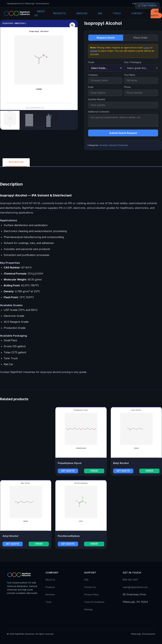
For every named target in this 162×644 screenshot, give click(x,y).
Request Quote (106, 38)
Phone (127, 87)
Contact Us (90, 587)
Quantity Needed (97, 99)
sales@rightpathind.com (135, 587)
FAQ (100, 13)
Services (82, 13)
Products (59, 13)
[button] (72, 25)
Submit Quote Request (123, 133)
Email (91, 87)
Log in (147, 48)
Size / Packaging (133, 62)
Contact (137, 13)
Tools (117, 13)
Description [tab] (17, 162)
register (94, 51)
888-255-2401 (130, 580)
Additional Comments (99, 112)
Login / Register (147, 6)
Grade (91, 62)
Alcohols (104, 145)
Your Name (130, 75)
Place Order (141, 38)
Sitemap (88, 610)
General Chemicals (118, 145)
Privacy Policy (91, 595)
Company (93, 75)
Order (94, 471)
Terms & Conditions (94, 602)
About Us (40, 13)
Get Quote (155, 13)
